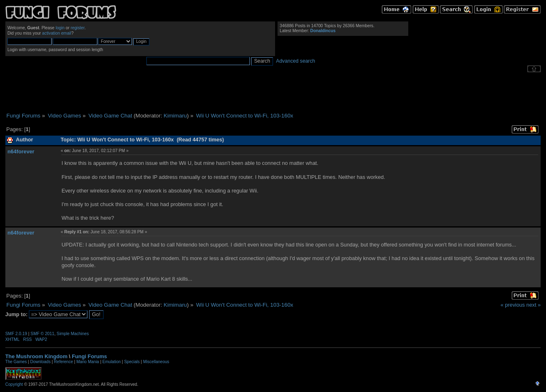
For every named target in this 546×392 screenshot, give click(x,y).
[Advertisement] (273, 92)
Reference (64, 362)
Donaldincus (323, 31)
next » (533, 305)
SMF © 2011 (42, 334)
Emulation (111, 362)
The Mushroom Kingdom (36, 356)
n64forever (21, 151)
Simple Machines (73, 334)
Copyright (14, 384)
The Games (16, 362)
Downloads (40, 362)
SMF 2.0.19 (16, 334)
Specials (132, 362)
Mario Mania (88, 362)
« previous (513, 305)
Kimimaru (175, 116)
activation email (57, 33)
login (60, 28)
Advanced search (295, 61)
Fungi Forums (89, 356)
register (78, 28)
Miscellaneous (156, 362)
